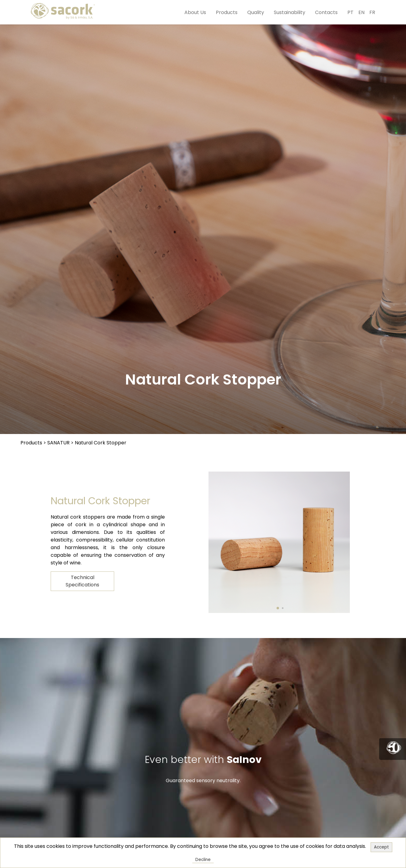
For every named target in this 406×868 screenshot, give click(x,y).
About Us (195, 12)
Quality (256, 12)
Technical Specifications (82, 581)
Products (227, 12)
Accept (381, 847)
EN (361, 12)
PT (350, 12)
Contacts (326, 12)
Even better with (203, 759)
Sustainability (290, 12)
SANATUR (58, 443)
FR (372, 12)
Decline (203, 860)
